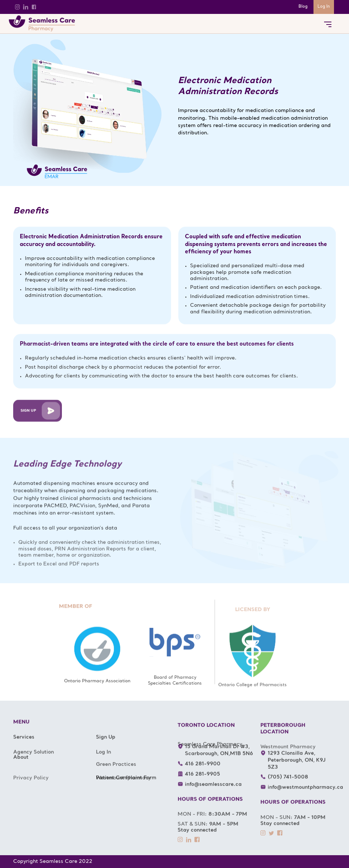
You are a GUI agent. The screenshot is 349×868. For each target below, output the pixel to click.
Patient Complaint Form (126, 785)
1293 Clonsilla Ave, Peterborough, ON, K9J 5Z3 (296, 767)
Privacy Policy (31, 800)
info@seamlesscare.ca (213, 791)
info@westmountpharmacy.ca (305, 794)
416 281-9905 (202, 781)
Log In (324, 7)
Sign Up (106, 744)
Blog (303, 7)
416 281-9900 (202, 771)
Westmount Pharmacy (124, 800)
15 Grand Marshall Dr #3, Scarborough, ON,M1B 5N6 (219, 757)
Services (24, 744)
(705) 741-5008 (287, 784)
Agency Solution (34, 769)
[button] (328, 23)
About (21, 764)
